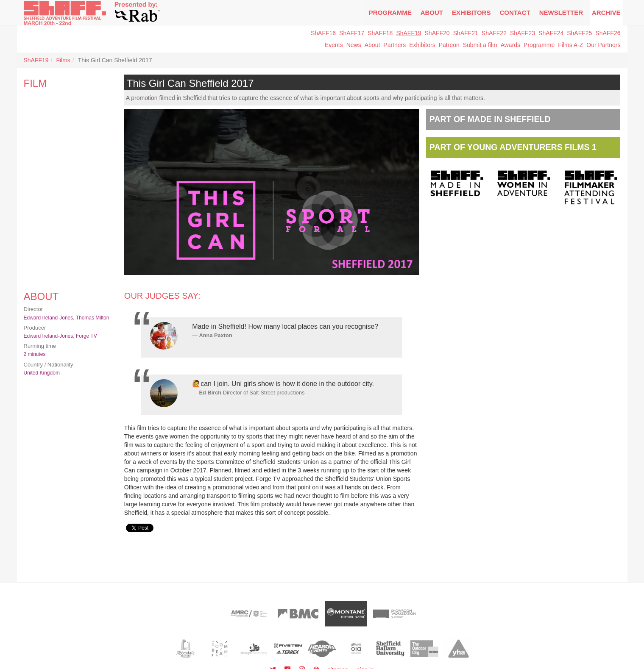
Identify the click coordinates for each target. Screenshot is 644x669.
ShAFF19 (408, 33)
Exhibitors (471, 12)
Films (63, 60)
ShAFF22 (494, 33)
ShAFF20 (437, 33)
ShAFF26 (608, 33)
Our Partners (603, 45)
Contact (515, 12)
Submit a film (480, 45)
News (354, 45)
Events (334, 45)
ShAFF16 (323, 33)
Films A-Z (570, 45)
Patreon (449, 45)
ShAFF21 (466, 33)
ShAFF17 (352, 33)
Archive (606, 12)
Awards (510, 45)
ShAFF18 (380, 33)
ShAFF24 (551, 33)
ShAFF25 (579, 33)
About (432, 12)
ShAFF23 (523, 33)
